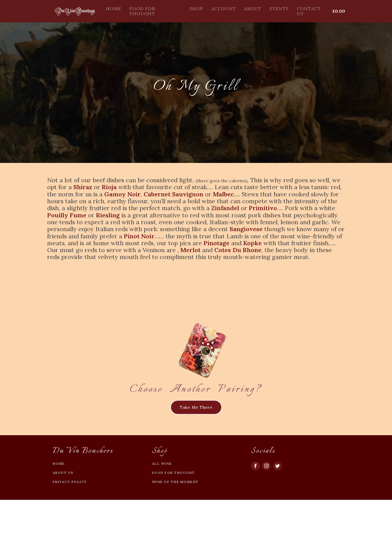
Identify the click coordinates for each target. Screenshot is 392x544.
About (253, 9)
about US (63, 473)
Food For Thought (142, 11)
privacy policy (70, 482)
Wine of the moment (175, 482)
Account (224, 9)
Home (114, 9)
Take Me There (196, 407)
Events (279, 9)
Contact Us (309, 11)
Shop (196, 9)
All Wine (162, 464)
